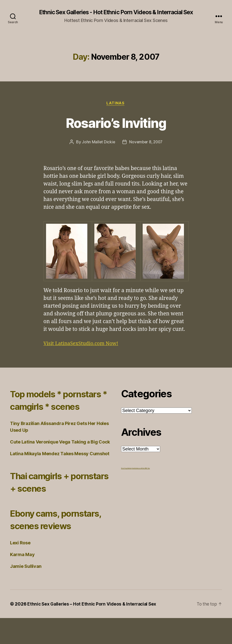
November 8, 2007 (146, 143)
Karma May (22, 580)
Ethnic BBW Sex (146, 469)
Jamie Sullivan (26, 592)
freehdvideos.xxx (137, 469)
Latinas (116, 104)
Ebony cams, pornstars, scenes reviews (51, 539)
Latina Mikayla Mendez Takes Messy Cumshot (60, 467)
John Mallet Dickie (97, 143)
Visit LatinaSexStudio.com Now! (83, 344)
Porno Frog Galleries (127, 469)
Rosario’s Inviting (116, 123)
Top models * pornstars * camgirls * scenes (59, 407)
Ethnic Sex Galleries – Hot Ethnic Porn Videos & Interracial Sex (94, 630)
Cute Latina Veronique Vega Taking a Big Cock (60, 455)
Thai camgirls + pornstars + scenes (54, 495)
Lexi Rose (20, 569)
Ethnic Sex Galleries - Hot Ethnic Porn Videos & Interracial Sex (116, 12)
